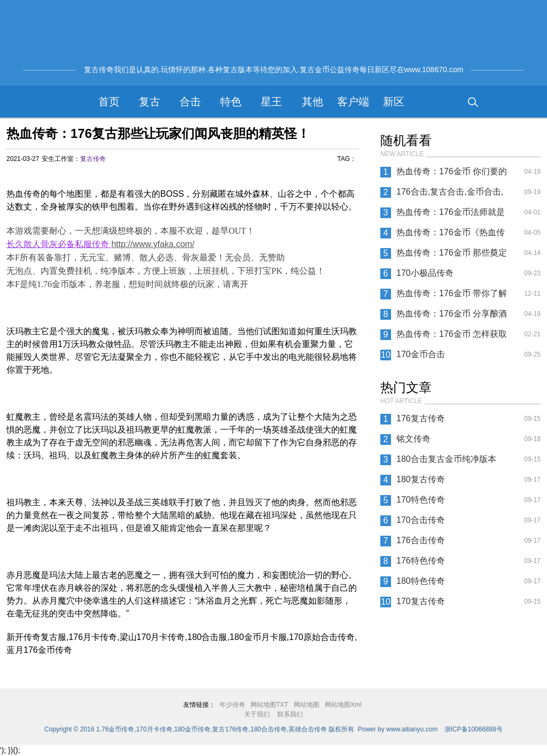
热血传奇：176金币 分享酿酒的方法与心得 (452, 317)
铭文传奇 (413, 439)
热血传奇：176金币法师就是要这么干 (451, 215)
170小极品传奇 (425, 273)
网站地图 (307, 705)
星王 (271, 102)
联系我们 (290, 714)
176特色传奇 (421, 561)
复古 (150, 102)
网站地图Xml (343, 705)
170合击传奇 (421, 520)
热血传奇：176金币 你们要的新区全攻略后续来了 (452, 174)
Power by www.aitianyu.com (398, 729)
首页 (109, 102)
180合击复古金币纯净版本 (446, 459)
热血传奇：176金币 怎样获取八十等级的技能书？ (452, 337)
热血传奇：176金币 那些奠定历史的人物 (452, 256)
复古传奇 (93, 159)
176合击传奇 (421, 540)
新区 (394, 102)
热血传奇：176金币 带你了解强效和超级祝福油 (452, 296)
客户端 (353, 102)
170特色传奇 (421, 500)
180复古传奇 (421, 479)
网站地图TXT (269, 705)
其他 (312, 102)
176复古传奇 (421, 418)
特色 (231, 102)
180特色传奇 (421, 581)
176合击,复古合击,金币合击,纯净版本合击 (450, 195)
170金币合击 (421, 354)
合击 (190, 102)
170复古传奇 (421, 601)
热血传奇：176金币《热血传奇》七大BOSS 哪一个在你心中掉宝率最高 (452, 235)
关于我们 (257, 714)
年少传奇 (232, 705)
